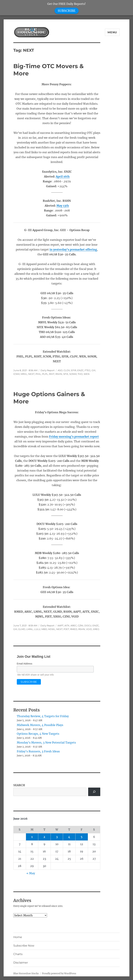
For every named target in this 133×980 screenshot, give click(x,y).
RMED (74, 629)
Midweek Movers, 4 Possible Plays (40, 725)
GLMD (22, 629)
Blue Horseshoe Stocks (26, 973)
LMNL (30, 629)
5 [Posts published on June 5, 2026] (82, 837)
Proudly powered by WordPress (59, 973)
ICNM (16, 374)
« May (31, 873)
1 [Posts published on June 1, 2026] (32, 837)
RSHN (59, 374)
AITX (67, 625)
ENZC (80, 370)
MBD (44, 629)
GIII (94, 370)
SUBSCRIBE (67, 11)
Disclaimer (21, 963)
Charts (18, 954)
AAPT (60, 625)
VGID (89, 629)
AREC (74, 625)
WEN (87, 374)
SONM (73, 374)
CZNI (81, 625)
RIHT (52, 374)
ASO (60, 370)
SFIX (66, 374)
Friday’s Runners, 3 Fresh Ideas (38, 751)
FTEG (88, 370)
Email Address (25, 664)
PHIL (38, 374)
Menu (112, 32)
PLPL (45, 374)
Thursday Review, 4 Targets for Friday (43, 716)
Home (18, 937)
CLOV (67, 370)
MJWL (52, 629)
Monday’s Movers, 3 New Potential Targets (46, 742)
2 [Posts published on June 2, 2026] (44, 837)
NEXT (31, 374)
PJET (66, 629)
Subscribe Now (24, 946)
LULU (37, 629)
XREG (96, 629)
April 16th (63, 176)
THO (80, 374)
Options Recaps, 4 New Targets (38, 734)
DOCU (88, 625)
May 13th (63, 206)
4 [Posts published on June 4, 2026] (69, 837)
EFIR (74, 370)
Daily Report (48, 370)
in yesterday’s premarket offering (73, 249)
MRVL (24, 374)
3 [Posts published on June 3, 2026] (57, 837)
